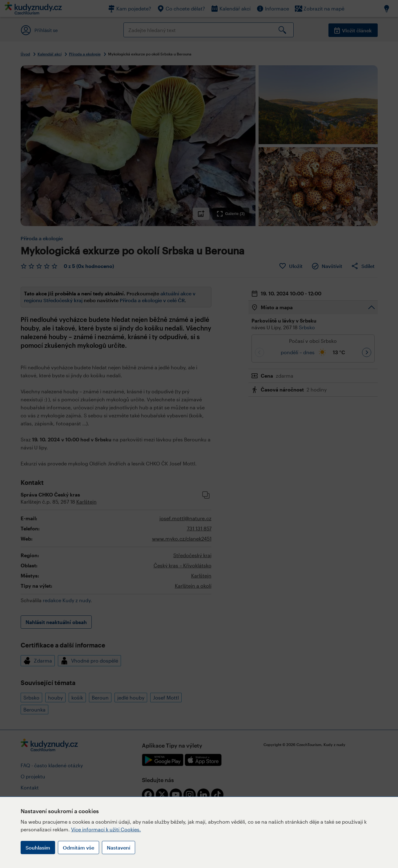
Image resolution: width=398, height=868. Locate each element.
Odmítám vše (78, 848)
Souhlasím (38, 848)
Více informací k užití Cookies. (106, 829)
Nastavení (119, 848)
